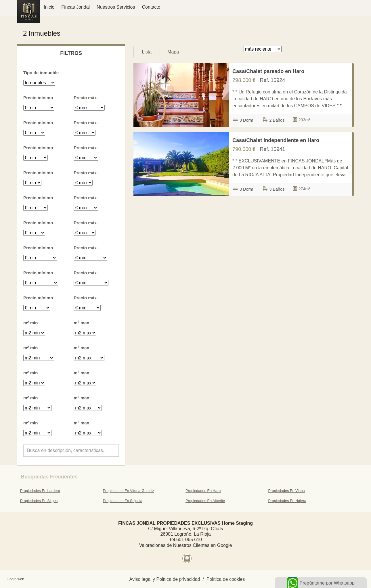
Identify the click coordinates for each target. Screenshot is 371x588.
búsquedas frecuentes (49, 477)
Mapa (173, 52)
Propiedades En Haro (203, 491)
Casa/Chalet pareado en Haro (268, 71)
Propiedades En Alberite (205, 501)
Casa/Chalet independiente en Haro (276, 140)
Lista (147, 52)
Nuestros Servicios (116, 7)
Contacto (151, 7)
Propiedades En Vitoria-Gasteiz (129, 491)
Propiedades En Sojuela (123, 501)
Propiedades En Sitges (39, 501)
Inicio (49, 7)
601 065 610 (189, 540)
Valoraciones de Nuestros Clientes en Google (186, 545)
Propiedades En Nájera (287, 501)
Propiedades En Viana (287, 491)
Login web (16, 579)
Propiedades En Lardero (40, 491)
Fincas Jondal (75, 7)
